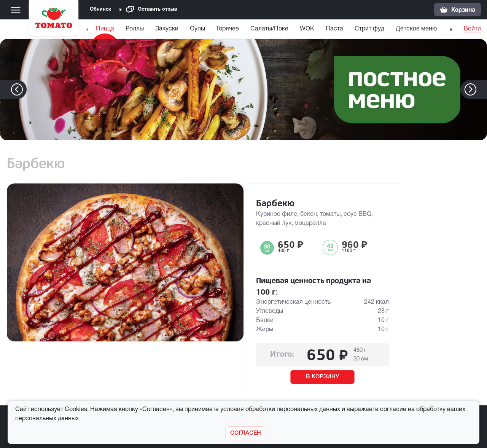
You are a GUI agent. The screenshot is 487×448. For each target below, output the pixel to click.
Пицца (105, 29)
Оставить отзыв (152, 10)
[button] (482, 89)
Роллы (135, 29)
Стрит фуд (369, 29)
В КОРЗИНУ (322, 377)
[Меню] (16, 10)
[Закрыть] (246, 433)
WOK (307, 29)
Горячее (228, 29)
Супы (197, 29)
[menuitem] (106, 31)
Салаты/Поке (269, 29)
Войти (472, 29)
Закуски (167, 29)
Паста (334, 29)
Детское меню (416, 29)
